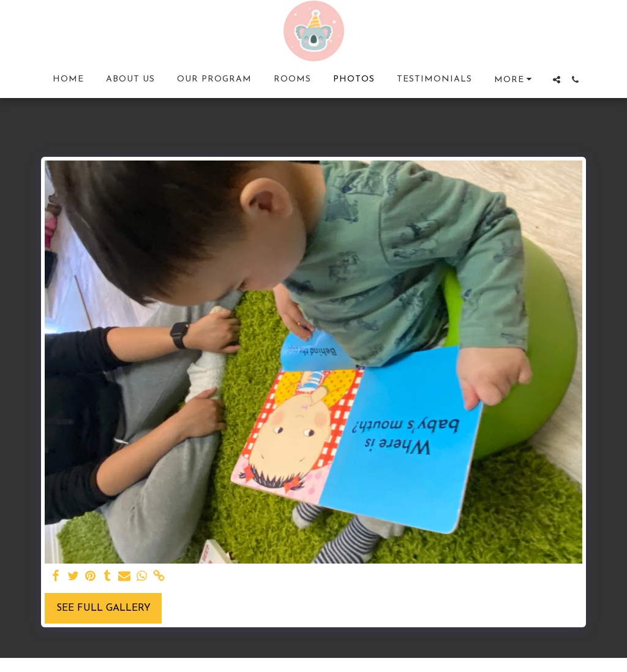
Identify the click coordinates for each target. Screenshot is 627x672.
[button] (557, 80)
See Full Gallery (103, 608)
